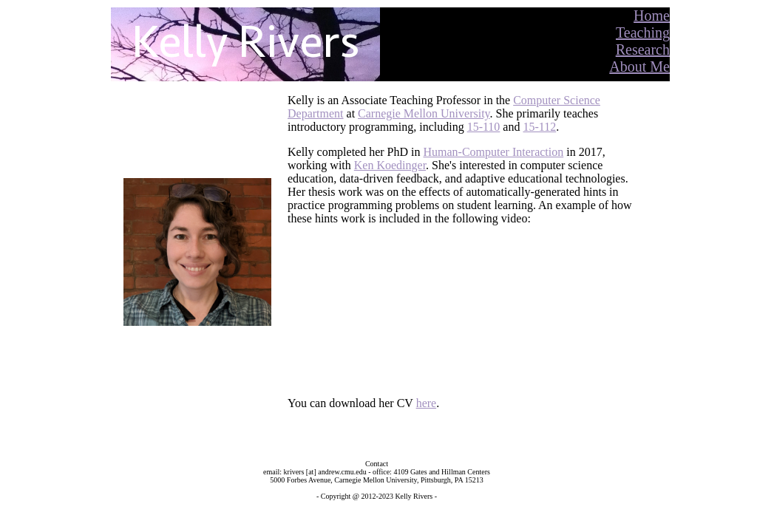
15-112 (539, 127)
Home (652, 16)
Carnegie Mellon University (424, 113)
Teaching (643, 33)
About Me (639, 66)
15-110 (484, 127)
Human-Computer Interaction (494, 152)
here (427, 403)
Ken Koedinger (390, 165)
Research (643, 50)
